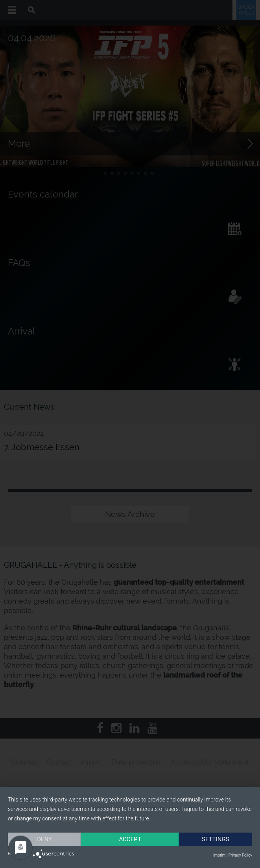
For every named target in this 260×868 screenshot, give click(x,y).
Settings (216, 839)
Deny (44, 839)
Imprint (219, 855)
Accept (130, 839)
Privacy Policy (240, 855)
